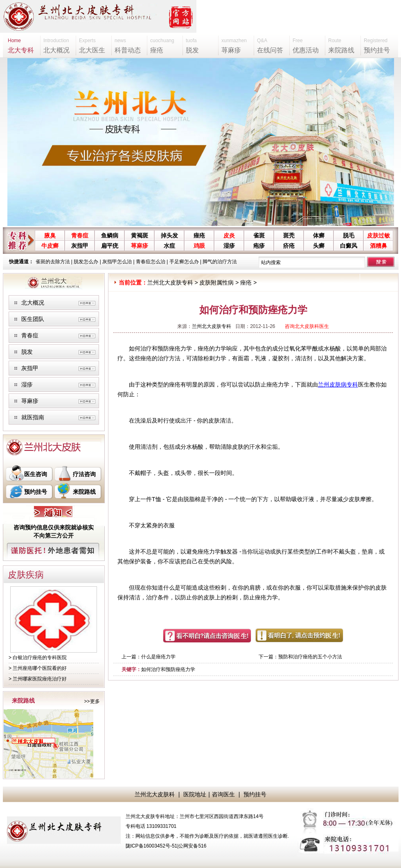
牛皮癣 (50, 246)
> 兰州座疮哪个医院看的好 (38, 668)
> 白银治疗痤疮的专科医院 (38, 658)
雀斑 (259, 235)
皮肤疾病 (26, 575)
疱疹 (259, 246)
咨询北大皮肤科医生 (307, 326)
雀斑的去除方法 (53, 262)
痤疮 (199, 235)
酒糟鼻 (378, 246)
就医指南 (33, 417)
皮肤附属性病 (216, 283)
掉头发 (169, 235)
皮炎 (229, 235)
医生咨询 (36, 474)
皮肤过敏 (378, 235)
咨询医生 (223, 794)
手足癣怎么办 (184, 262)
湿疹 (229, 246)
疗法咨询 (84, 474)
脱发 (27, 352)
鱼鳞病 (110, 235)
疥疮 (289, 246)
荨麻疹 (140, 246)
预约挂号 (36, 492)
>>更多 (92, 701)
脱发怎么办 (86, 262)
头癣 (319, 246)
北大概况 (33, 303)
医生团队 (33, 319)
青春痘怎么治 (151, 262)
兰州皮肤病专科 (338, 384)
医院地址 (195, 794)
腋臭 (50, 235)
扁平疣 (110, 246)
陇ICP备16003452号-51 (152, 846)
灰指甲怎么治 (117, 262)
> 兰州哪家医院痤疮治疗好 (38, 679)
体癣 (319, 235)
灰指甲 (80, 246)
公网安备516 (192, 846)
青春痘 (80, 235)
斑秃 (289, 235)
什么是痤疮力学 (158, 657)
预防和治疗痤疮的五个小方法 (310, 657)
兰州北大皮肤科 (155, 794)
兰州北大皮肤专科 (170, 283)
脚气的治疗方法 (220, 262)
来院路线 (84, 492)
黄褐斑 (140, 235)
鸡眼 (199, 246)
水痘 (169, 246)
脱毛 (349, 235)
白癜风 (349, 246)
